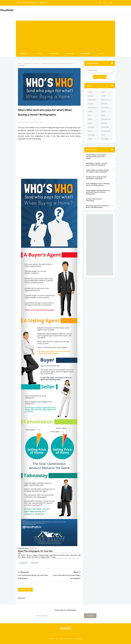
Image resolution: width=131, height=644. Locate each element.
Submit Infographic (30, 3)
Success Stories (106, 131)
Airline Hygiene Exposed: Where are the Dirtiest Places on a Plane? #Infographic (98, 192)
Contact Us (43, 3)
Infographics (23, 563)
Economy (91, 104)
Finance (104, 112)
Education (104, 104)
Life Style (104, 123)
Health (101, 54)
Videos (90, 139)
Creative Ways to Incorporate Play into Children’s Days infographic (97, 171)
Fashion (90, 112)
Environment (105, 108)
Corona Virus (92, 100)
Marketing (91, 127)
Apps (103, 92)
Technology (54, 54)
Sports (90, 131)
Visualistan (67, 639)
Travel (103, 135)
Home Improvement (107, 119)
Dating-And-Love (107, 100)
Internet (90, 123)
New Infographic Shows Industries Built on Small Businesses (97, 207)
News (39, 54)
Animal (90, 92)
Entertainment (92, 108)
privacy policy (66, 628)
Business (70, 54)
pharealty (33, 548)
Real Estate (34, 563)
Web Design (105, 139)
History (90, 119)
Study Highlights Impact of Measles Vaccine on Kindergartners (98, 185)
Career (103, 96)
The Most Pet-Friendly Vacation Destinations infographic (96, 178)
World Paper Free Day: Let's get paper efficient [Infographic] (96, 164)
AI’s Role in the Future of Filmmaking (94, 200)
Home (19, 3)
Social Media (85, 54)
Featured (24, 54)
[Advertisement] (65, 35)
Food (89, 115)
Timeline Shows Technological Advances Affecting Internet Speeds (96, 157)
